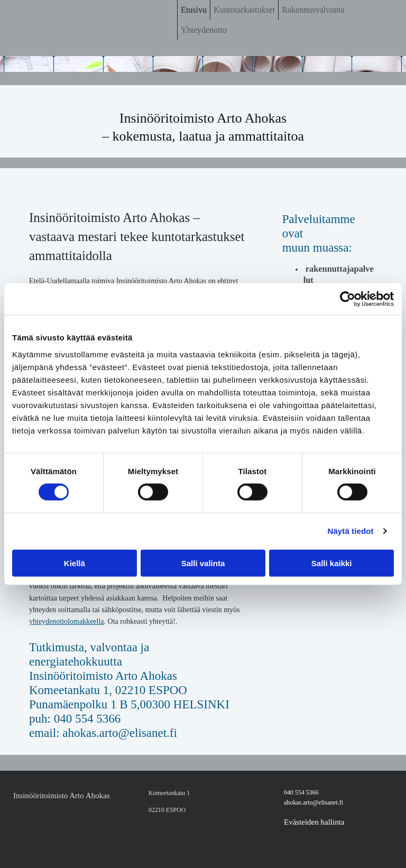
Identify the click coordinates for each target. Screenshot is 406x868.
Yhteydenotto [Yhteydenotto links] (204, 30)
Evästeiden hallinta (314, 822)
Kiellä (75, 563)
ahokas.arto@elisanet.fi (313, 802)
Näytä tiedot (351, 531)
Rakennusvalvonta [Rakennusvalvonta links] (313, 10)
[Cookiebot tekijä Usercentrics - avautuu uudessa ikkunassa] (348, 299)
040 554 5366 (301, 792)
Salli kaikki (332, 563)
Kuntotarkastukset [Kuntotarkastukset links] (244, 10)
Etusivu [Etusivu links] (194, 10)
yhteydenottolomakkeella (67, 621)
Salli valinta (203, 563)
